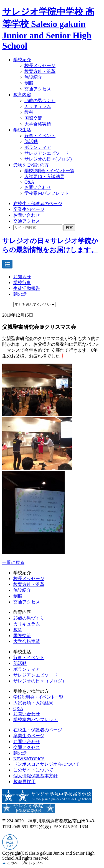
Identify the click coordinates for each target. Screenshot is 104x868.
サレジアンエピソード (47, 153)
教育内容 (22, 95)
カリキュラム (38, 106)
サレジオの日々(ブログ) (48, 159)
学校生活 (22, 130)
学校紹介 (22, 60)
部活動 (31, 141)
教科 (29, 112)
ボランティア (38, 147)
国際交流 (33, 118)
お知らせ (22, 277)
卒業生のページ (29, 209)
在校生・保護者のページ (38, 204)
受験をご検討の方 (31, 165)
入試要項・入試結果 (44, 177)
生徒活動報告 (27, 288)
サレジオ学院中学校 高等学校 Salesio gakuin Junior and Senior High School (48, 29)
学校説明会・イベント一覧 (49, 171)
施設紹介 (33, 77)
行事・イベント (40, 136)
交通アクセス (38, 89)
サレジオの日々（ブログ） (40, 681)
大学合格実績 (38, 124)
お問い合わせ (38, 187)
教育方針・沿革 (40, 71)
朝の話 (20, 294)
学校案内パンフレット (47, 193)
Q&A (29, 182)
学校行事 (22, 283)
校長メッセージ (40, 66)
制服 (29, 83)
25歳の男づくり (40, 101)
